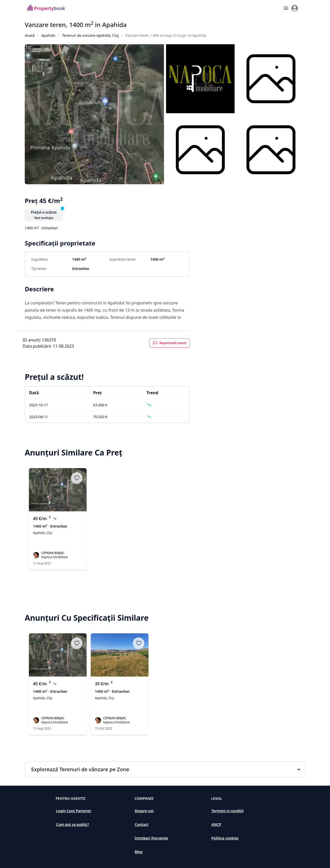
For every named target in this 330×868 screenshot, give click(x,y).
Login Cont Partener (74, 811)
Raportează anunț (170, 343)
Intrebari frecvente (151, 838)
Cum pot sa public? (72, 824)
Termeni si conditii (228, 811)
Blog (139, 852)
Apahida (48, 35)
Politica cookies (225, 838)
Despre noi (144, 811)
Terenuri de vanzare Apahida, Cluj (90, 35)
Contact (142, 824)
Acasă (30, 35)
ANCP (216, 824)
